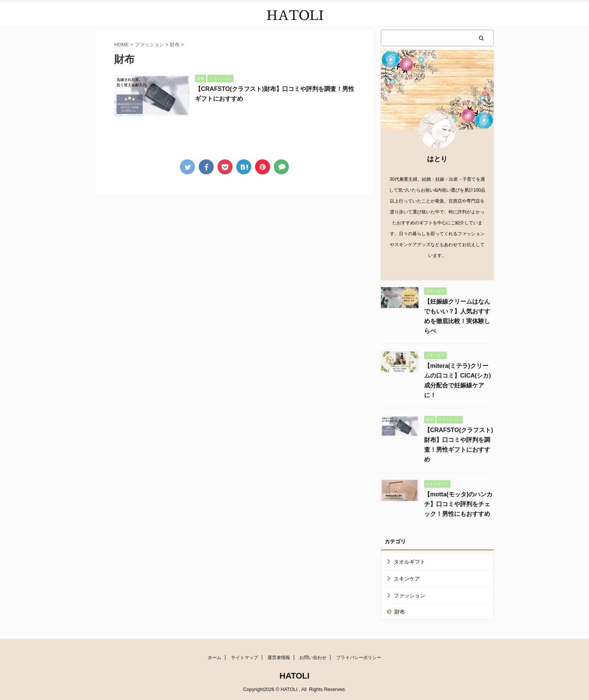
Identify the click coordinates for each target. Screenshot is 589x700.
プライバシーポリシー (359, 658)
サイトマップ (245, 658)
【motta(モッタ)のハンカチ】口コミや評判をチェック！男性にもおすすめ (458, 504)
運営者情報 (279, 658)
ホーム (214, 658)
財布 (400, 612)
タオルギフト (409, 562)
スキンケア (407, 579)
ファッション (409, 596)
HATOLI (294, 676)
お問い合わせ (313, 658)
